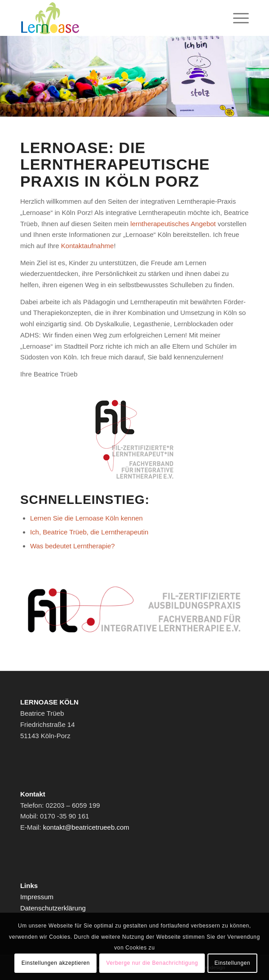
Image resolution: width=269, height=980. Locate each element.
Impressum (37, 897)
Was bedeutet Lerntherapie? (73, 546)
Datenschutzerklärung (53, 908)
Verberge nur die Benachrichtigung (152, 963)
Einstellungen (232, 963)
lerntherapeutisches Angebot (173, 224)
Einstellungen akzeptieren (56, 963)
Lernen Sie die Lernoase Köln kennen (86, 518)
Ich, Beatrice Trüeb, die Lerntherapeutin (89, 532)
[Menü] (236, 18)
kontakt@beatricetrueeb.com (86, 827)
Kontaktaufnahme (88, 246)
